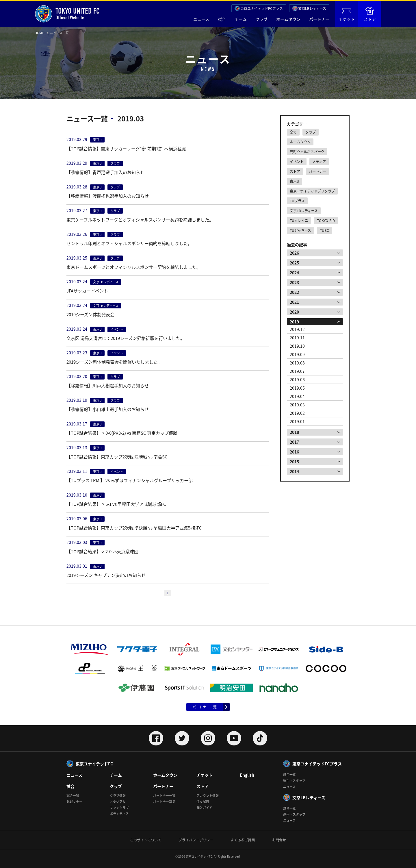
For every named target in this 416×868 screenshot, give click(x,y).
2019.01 (297, 421)
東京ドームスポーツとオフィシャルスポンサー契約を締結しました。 (134, 267)
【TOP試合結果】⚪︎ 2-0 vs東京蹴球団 (102, 551)
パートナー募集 (164, 802)
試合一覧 (73, 796)
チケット (347, 15)
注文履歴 (203, 802)
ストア (370, 14)
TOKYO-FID (326, 221)
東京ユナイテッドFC (94, 764)
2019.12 (297, 329)
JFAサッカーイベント (87, 291)
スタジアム (118, 802)
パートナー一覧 (205, 707)
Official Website (67, 14)
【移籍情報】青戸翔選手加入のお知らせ (105, 172)
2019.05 (297, 388)
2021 (294, 302)
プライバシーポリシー (196, 840)
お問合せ (279, 840)
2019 (294, 322)
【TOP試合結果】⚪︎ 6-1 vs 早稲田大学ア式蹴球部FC (116, 504)
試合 (222, 19)
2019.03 (297, 405)
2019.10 (297, 346)
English (247, 775)
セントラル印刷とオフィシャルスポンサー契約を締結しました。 (129, 243)
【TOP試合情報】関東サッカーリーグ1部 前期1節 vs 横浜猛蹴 (126, 149)
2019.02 (297, 413)
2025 (294, 263)
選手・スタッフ (294, 781)
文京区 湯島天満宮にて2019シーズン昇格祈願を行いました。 (126, 338)
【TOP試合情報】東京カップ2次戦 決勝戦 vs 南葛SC (117, 457)
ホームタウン (288, 19)
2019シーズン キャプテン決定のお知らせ (106, 575)
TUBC (324, 230)
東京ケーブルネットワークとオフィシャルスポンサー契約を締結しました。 (140, 220)
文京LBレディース (312, 8)
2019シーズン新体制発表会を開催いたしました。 (114, 362)
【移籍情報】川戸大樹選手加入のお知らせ (108, 386)
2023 (294, 282)
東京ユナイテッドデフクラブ (312, 191)
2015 (294, 462)
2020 (294, 312)
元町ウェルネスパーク (307, 152)
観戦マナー (74, 802)
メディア (319, 162)
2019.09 (297, 354)
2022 (294, 292)
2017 (294, 442)
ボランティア (119, 814)
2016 (294, 452)
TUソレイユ (299, 221)
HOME (39, 33)
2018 (294, 432)
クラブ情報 (118, 796)
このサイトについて (146, 840)
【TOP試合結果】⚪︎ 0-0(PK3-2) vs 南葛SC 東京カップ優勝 (122, 433)
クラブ (261, 19)
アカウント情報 (208, 796)
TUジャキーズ (300, 230)
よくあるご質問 (243, 840)
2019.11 (297, 338)
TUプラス (297, 201)
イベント (297, 162)
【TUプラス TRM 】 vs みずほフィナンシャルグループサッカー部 (130, 480)
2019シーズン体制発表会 (90, 314)
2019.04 (297, 396)
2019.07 (297, 371)
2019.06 (297, 380)
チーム (241, 19)
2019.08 (297, 363)
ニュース (201, 19)
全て (293, 132)
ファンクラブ (119, 808)
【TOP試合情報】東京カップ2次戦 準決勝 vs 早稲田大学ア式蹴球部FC (134, 528)
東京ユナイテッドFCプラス (262, 8)
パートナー (319, 19)
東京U (295, 181)
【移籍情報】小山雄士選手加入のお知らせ (108, 409)
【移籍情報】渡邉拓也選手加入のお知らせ (108, 196)
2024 (294, 273)
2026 (294, 253)
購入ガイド (204, 808)
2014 (294, 471)
